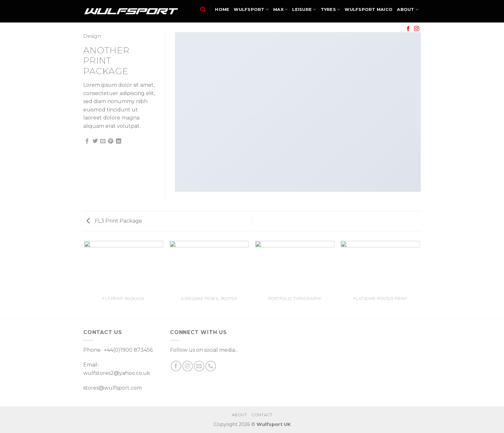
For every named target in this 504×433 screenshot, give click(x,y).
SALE (393, 29)
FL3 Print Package (114, 221)
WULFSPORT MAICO (369, 9)
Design (92, 36)
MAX (280, 9)
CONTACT (262, 415)
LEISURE (304, 9)
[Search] (203, 9)
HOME (222, 9)
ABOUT (408, 9)
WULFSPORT (251, 9)
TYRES (331, 9)
